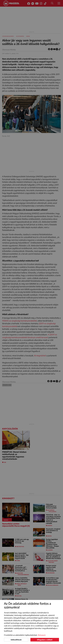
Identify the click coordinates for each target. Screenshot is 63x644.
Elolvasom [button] (42, 635)
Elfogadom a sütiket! (45, 640)
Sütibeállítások (16, 640)
